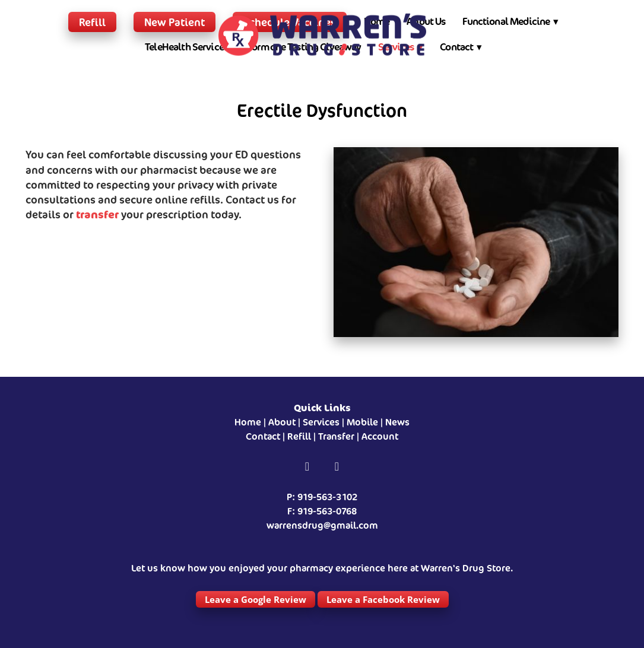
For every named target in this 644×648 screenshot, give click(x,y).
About (282, 422)
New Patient (175, 22)
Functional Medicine (510, 21)
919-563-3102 (327, 497)
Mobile (362, 422)
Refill (92, 22)
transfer (97, 214)
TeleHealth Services (186, 47)
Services (321, 422)
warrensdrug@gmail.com (322, 525)
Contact (461, 47)
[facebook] (307, 467)
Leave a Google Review (256, 599)
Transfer (336, 436)
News (397, 422)
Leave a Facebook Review (383, 599)
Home (248, 422)
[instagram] (337, 467)
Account (380, 436)
